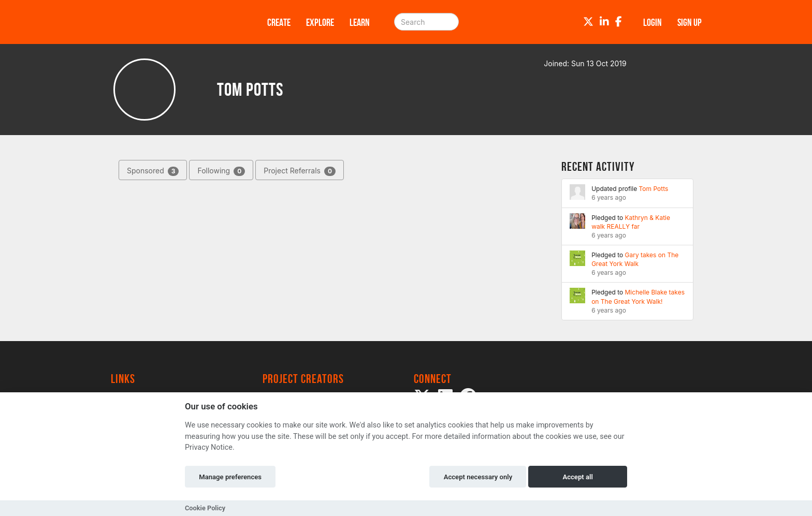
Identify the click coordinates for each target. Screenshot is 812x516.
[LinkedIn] (604, 22)
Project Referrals (300, 171)
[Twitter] (588, 22)
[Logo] (176, 22)
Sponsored (153, 171)
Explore (320, 22)
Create (279, 22)
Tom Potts (654, 189)
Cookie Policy (205, 508)
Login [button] (653, 22)
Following (221, 171)
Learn (360, 22)
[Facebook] (619, 22)
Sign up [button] (690, 22)
